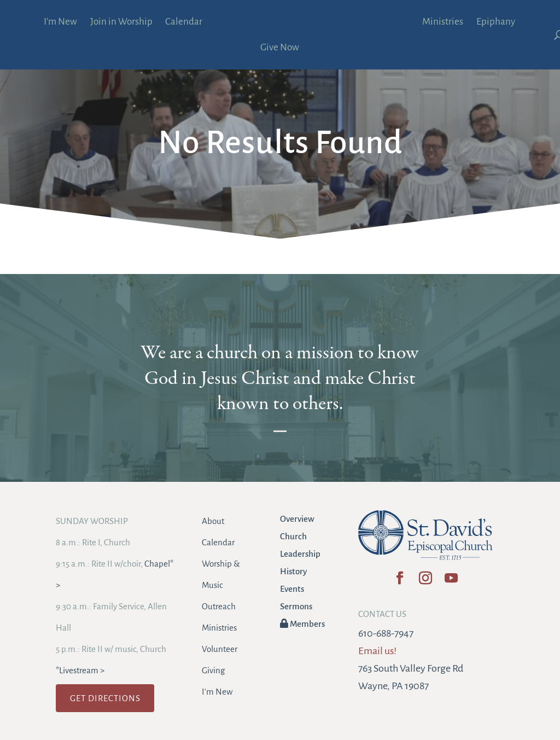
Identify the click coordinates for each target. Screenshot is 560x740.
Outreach (219, 606)
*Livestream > (80, 670)
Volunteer (220, 649)
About (213, 521)
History (293, 571)
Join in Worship (121, 22)
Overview (297, 519)
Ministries (443, 22)
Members (302, 624)
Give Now (280, 48)
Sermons (296, 606)
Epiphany (496, 22)
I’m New (60, 22)
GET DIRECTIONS (105, 698)
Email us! (377, 651)
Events (292, 589)
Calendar (184, 22)
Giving (213, 670)
